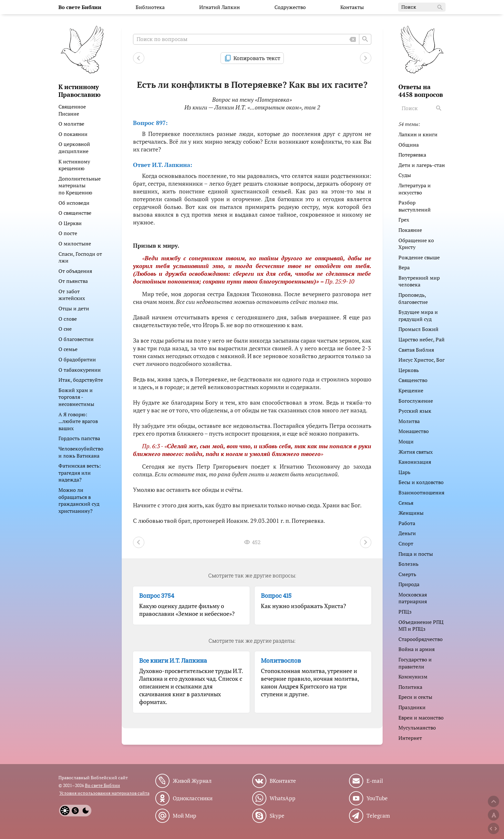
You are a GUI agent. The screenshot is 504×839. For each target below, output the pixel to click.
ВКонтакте (283, 781)
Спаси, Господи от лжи (80, 257)
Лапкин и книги (418, 134)
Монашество (414, 431)
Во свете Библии (103, 785)
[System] (75, 811)
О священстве (75, 213)
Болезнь (408, 564)
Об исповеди (74, 203)
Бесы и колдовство (421, 482)
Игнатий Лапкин (220, 7)
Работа (407, 523)
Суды (405, 175)
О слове (68, 319)
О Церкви (70, 223)
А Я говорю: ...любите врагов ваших (78, 421)
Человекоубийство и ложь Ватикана (81, 452)
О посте (68, 233)
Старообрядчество (421, 639)
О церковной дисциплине (74, 148)
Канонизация (415, 462)
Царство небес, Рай (422, 339)
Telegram (378, 816)
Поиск (422, 7)
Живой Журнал (192, 781)
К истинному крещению (74, 165)
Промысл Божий (418, 329)
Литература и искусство (415, 189)
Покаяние (410, 230)
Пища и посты (416, 554)
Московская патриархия (413, 598)
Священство (413, 380)
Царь (404, 472)
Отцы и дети (74, 308)
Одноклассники (193, 798)
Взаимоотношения (421, 492)
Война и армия (417, 649)
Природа (409, 584)
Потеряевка (412, 155)
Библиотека (150, 7)
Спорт (406, 544)
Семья (406, 503)
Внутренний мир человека (419, 281)
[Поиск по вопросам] (252, 39)
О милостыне (75, 243)
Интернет (410, 738)
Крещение (411, 390)
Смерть (407, 574)
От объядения (75, 271)
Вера (404, 267)
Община (409, 145)
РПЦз (405, 612)
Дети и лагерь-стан (422, 165)
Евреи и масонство (421, 718)
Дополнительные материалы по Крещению (80, 186)
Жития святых (416, 452)
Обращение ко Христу (416, 244)
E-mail (375, 781)
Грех (404, 220)
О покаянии (73, 134)
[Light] (65, 811)
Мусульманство (417, 728)
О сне (65, 329)
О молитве (71, 124)
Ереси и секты (415, 697)
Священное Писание (72, 110)
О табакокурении (80, 370)
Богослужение (416, 401)
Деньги (407, 533)
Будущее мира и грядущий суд (418, 316)
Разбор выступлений (415, 206)
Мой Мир (185, 816)
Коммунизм (413, 677)
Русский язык (415, 411)
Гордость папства (79, 438)
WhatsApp (283, 798)
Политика (410, 687)
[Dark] (86, 811)
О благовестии (76, 339)
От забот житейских (72, 295)
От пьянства (73, 281)
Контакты (352, 7)
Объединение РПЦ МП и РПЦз (421, 626)
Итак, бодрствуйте (81, 380)
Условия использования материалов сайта (104, 793)
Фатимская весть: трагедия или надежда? (80, 473)
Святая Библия (416, 350)
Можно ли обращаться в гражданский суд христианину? (79, 500)
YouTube (377, 798)
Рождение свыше (419, 257)
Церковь (409, 370)
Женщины (411, 513)
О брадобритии (77, 359)
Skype (277, 816)
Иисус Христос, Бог (422, 360)
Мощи (406, 441)
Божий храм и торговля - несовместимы (76, 397)
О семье (68, 349)
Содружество (290, 7)
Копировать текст (257, 58)
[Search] (440, 108)
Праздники (412, 707)
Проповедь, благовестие (413, 298)
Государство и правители (415, 663)
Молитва (409, 421)
